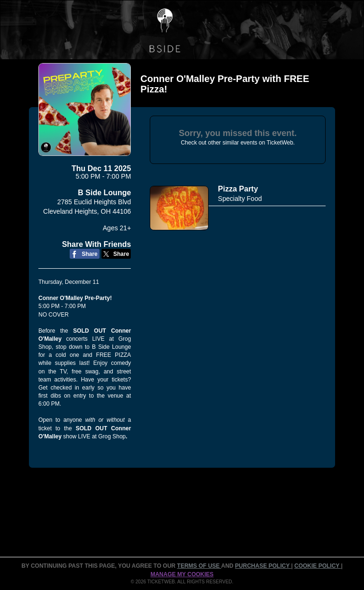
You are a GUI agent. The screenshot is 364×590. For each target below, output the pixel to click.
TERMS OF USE (199, 566)
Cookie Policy (318, 566)
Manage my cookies (182, 574)
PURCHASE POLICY (263, 566)
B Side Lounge (104, 193)
